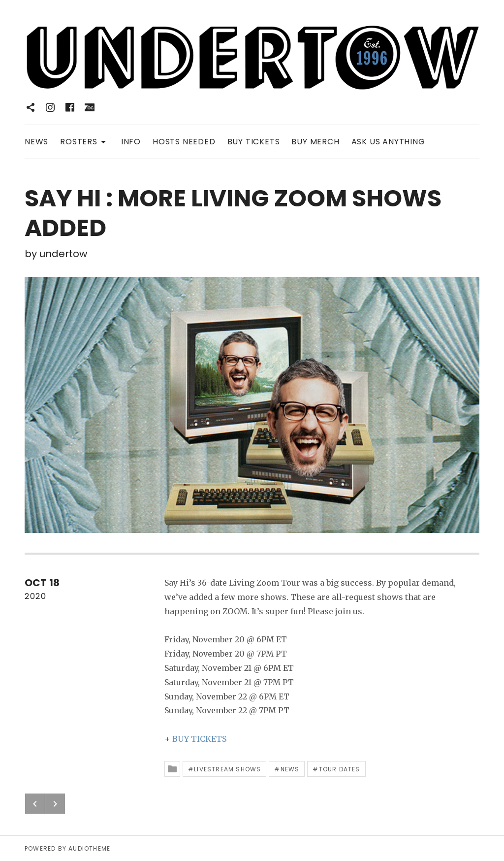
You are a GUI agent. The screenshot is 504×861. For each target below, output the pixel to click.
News (290, 769)
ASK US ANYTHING (388, 142)
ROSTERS (85, 141)
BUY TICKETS (254, 142)
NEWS (36, 142)
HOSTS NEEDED (184, 142)
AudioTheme (89, 848)
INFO (131, 142)
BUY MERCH (315, 142)
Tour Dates (340, 769)
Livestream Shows (227, 769)
